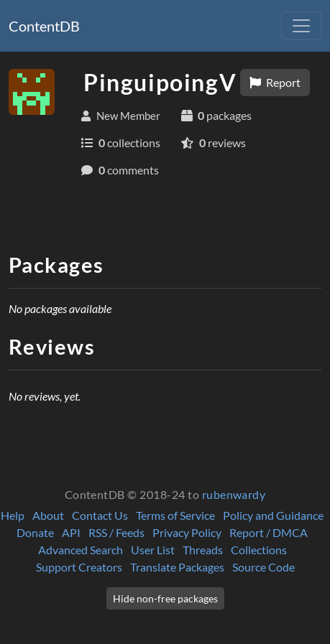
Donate (35, 532)
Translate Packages (177, 567)
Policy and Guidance (273, 515)
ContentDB (44, 26)
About (48, 515)
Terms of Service (175, 515)
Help (13, 515)
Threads (203, 550)
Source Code (263, 567)
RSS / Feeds (116, 532)
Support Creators (79, 567)
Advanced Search (81, 550)
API (71, 532)
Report (275, 82)
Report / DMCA (269, 532)
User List (153, 550)
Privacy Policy (187, 532)
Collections (259, 550)
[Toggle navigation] (301, 26)
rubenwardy (234, 494)
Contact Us (100, 515)
